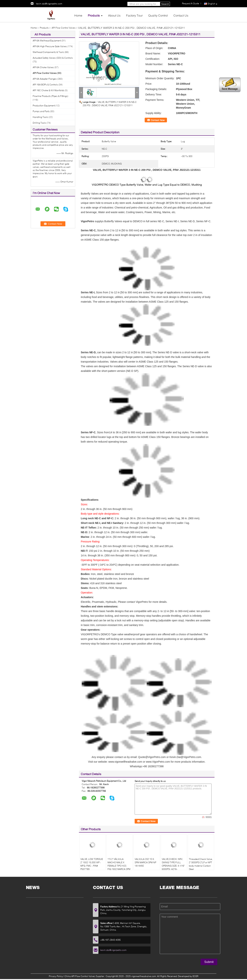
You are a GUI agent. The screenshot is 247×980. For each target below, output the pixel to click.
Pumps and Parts (41, 111)
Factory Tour (134, 15)
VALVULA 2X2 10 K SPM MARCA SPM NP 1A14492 (145, 862)
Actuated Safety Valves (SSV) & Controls (53, 58)
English (213, 4)
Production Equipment (44, 106)
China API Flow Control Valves (80, 976)
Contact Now (158, 120)
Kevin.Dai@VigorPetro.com (185, 757)
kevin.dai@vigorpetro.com (49, 4)
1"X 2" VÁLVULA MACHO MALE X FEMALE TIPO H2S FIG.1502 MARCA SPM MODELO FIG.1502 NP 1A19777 (119, 867)
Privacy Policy (56, 976)
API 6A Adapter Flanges (45, 79)
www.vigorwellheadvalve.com (125, 762)
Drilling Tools (39, 123)
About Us (114, 15)
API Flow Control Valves (64, 28)
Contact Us (181, 15)
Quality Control (158, 15)
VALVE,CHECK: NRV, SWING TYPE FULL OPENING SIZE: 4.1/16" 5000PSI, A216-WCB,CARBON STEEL (173, 866)
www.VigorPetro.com (158, 762)
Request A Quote (191, 3)
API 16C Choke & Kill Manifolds (48, 90)
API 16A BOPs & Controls (45, 85)
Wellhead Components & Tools (48, 52)
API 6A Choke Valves (43, 67)
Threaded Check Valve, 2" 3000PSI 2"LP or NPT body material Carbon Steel (201, 864)
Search (165, 4)
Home (78, 15)
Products (94, 15)
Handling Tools (40, 117)
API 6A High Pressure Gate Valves (50, 46)
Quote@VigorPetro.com (152, 757)
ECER (195, 976)
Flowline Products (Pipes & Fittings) (50, 96)
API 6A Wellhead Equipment (47, 41)
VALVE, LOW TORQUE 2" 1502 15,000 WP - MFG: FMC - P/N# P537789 (92, 864)
